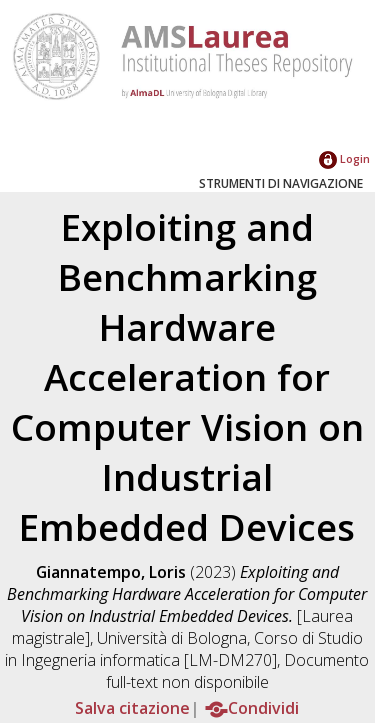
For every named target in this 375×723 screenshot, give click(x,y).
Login (344, 158)
